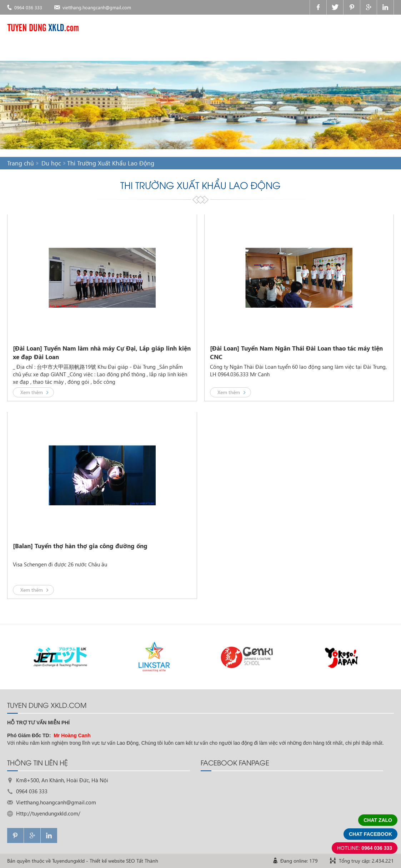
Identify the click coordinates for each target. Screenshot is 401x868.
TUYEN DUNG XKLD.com (47, 705)
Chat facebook (370, 834)
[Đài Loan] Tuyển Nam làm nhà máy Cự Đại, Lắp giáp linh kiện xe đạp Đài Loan (102, 353)
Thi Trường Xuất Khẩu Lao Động (111, 163)
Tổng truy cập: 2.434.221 (366, 861)
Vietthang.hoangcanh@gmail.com (56, 802)
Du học (51, 163)
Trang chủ (21, 163)
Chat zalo (378, 820)
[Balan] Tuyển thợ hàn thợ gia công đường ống (80, 546)
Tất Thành (147, 861)
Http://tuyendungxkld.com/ (48, 813)
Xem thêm (32, 392)
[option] (61, 657)
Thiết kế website (107, 861)
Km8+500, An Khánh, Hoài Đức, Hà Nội (62, 780)
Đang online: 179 (299, 861)
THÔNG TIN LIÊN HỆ (37, 762)
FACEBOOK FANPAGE (235, 762)
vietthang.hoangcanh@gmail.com (97, 7)
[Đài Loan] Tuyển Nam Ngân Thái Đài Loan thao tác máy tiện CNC (296, 353)
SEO (131, 861)
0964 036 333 (28, 7)
